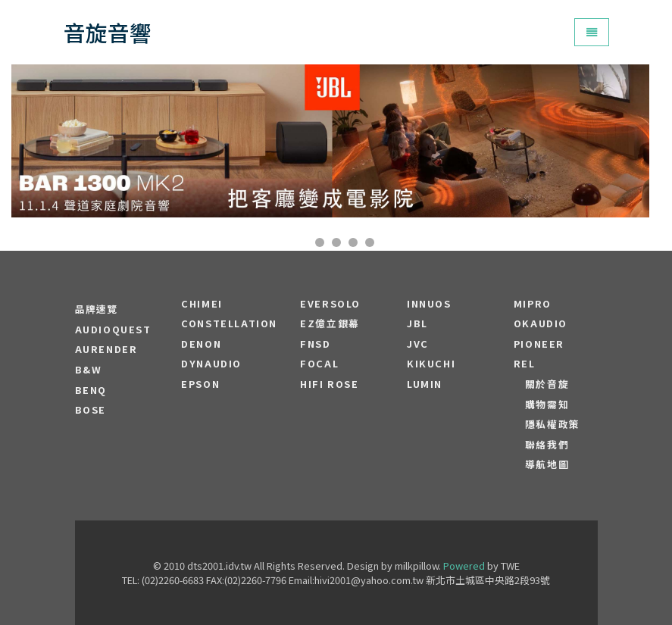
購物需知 (547, 405)
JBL (417, 323)
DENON (201, 344)
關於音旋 (547, 384)
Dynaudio (211, 364)
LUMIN (425, 384)
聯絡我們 (547, 445)
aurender (106, 349)
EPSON (200, 384)
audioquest (113, 330)
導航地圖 (547, 464)
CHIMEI (202, 304)
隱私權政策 (553, 424)
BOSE (91, 410)
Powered (464, 566)
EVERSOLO (330, 304)
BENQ (91, 390)
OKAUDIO (541, 323)
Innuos (429, 304)
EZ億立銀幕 (330, 323)
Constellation (229, 323)
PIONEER (539, 344)
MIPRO (533, 304)
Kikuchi (431, 364)
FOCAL (319, 364)
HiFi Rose (329, 384)
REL (525, 364)
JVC (418, 344)
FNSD (315, 344)
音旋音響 (108, 32)
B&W (89, 370)
